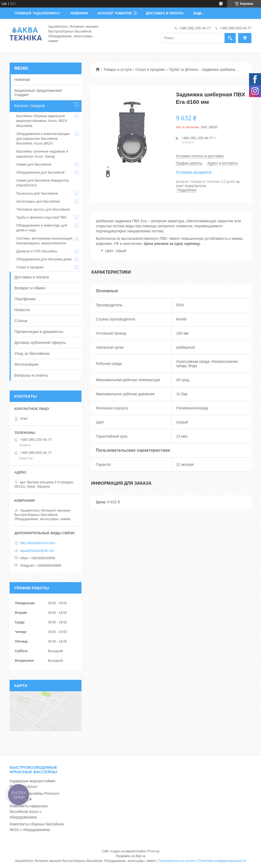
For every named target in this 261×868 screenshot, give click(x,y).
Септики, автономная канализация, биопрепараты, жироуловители (45, 241)
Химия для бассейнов (34, 164)
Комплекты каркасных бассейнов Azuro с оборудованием (29, 812)
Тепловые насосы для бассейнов (43, 209)
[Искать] (230, 38)
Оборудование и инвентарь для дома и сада (42, 228)
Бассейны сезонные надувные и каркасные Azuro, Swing (42, 154)
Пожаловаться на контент (177, 861)
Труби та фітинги (183, 69)
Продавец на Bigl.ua (130, 856)
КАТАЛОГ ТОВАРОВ (115, 13)
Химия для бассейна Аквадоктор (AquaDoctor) (43, 183)
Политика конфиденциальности (223, 861)
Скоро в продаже (150, 69)
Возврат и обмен (30, 288)
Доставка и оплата (32, 277)
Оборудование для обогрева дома (44, 259)
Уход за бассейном (32, 353)
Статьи (21, 321)
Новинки (22, 79)
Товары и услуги (117, 69)
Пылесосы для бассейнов (37, 193)
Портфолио (25, 299)
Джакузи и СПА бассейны (37, 251)
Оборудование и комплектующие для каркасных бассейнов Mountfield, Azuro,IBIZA (43, 139)
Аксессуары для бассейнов (38, 201)
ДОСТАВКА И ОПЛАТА (165, 13)
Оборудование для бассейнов (40, 172)
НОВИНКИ (79, 13)
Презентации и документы (39, 332)
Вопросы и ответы (31, 375)
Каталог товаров (30, 106)
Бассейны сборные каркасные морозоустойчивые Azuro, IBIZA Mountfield (42, 121)
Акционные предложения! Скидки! (38, 92)
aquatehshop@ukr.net (37, 551)
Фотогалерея (26, 364)
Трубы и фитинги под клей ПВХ (41, 217)
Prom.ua (153, 851)
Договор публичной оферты (40, 342)
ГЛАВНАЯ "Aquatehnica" (38, 13)
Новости (22, 310)
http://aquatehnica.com (38, 543)
